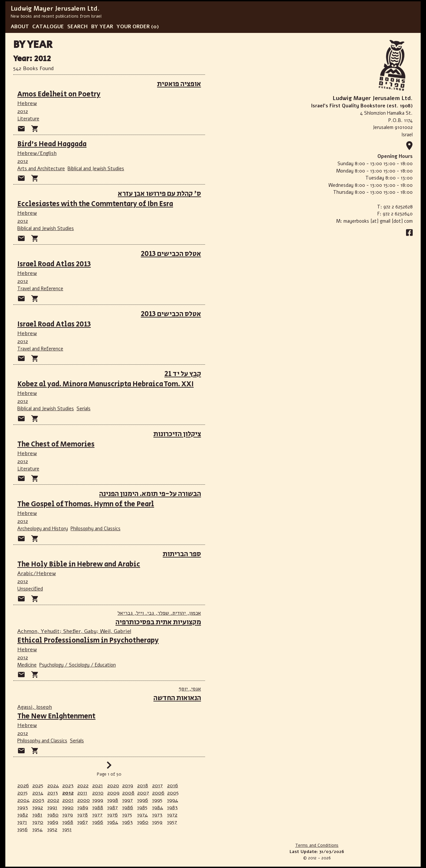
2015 (22, 793)
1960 (143, 822)
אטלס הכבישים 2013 (171, 254)
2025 (38, 786)
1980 (53, 815)
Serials (84, 409)
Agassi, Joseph (35, 707)
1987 (112, 807)
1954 (37, 829)
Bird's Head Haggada (52, 144)
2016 (173, 786)
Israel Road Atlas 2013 (54, 264)
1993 (23, 807)
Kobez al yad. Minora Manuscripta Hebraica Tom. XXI (106, 384)
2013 (53, 793)
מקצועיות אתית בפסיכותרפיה (158, 622)
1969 (53, 822)
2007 (143, 793)
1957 (172, 822)
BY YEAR (102, 27)
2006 (158, 793)
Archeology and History (43, 529)
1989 (83, 807)
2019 (128, 786)
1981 (37, 815)
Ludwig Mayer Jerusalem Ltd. (55, 9)
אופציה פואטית (179, 84)
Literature (28, 119)
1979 (68, 815)
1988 (98, 807)
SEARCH (78, 27)
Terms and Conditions (317, 845)
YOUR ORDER (133, 27)
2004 (23, 800)
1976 (112, 815)
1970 (38, 822)
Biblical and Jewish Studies (96, 169)
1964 (113, 822)
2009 (113, 793)
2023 (68, 786)
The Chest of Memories (56, 444)
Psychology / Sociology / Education (78, 665)
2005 (173, 793)
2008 (128, 793)
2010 (98, 793)
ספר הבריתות (182, 554)
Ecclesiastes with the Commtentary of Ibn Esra (95, 204)
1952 (52, 829)
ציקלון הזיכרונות (177, 434)
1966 (98, 822)
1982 (23, 815)
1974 (142, 815)
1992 (38, 807)
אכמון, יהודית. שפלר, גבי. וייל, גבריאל (159, 613)
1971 (22, 822)
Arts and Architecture (41, 169)
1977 (97, 815)
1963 (127, 822)
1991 (52, 807)
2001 (68, 800)
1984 (158, 807)
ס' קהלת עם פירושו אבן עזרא (159, 194)
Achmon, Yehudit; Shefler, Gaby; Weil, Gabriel (74, 631)
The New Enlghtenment (56, 716)
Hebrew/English (37, 153)
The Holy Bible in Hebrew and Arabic (79, 564)
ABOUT (20, 27)
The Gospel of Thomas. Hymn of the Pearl (86, 504)
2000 (84, 800)
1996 (143, 800)
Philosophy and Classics (96, 529)
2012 (23, 111)
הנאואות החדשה (177, 698)
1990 (68, 807)
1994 (173, 800)
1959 (157, 822)
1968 (68, 822)
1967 (83, 822)
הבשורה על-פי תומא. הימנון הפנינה (150, 494)
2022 (83, 786)
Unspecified (30, 589)
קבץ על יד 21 (183, 374)
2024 (53, 786)
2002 (53, 800)
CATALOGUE (48, 27)
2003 (38, 800)
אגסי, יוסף (190, 689)
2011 (82, 793)
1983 (172, 807)
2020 (113, 786)
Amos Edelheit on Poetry (59, 94)
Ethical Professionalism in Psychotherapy (88, 640)
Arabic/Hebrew (37, 573)
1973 (157, 815)
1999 (98, 800)
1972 (172, 815)
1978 (83, 815)
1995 (157, 800)
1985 (142, 807)
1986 (128, 807)
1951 (67, 829)
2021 (98, 786)
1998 (113, 800)
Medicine (27, 665)
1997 (127, 800)
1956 (22, 829)
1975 (127, 815)
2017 (157, 786)
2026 (23, 786)
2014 (38, 793)
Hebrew (27, 103)
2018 (143, 786)
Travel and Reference (40, 289)
